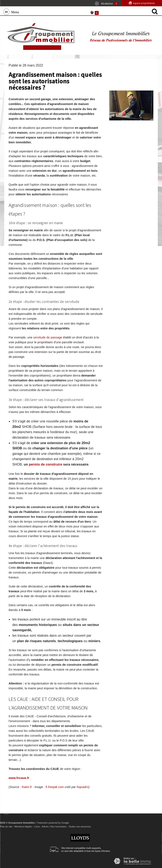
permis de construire (46, 464)
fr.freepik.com (55, 787)
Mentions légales (23, 827)
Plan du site (6, 827)
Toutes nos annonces (80, 827)
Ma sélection (107, 4)
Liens (37, 827)
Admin (45, 827)
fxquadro (82, 787)
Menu (14, 12)
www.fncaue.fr (19, 778)
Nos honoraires (58, 827)
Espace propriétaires (144, 3)
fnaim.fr (27, 787)
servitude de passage (48, 337)
